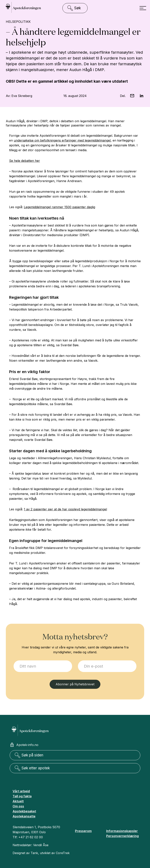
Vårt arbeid (21, 791)
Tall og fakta (22, 796)
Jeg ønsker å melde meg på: (14, 661)
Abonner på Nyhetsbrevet (75, 684)
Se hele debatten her (25, 161)
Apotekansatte (24, 816)
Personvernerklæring (122, 836)
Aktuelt (18, 801)
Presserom (83, 831)
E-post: (78, 661)
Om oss (18, 806)
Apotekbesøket (24, 811)
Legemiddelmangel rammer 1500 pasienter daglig (59, 207)
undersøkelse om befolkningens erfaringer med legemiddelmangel (62, 140)
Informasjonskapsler (122, 831)
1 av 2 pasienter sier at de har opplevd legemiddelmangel (65, 509)
